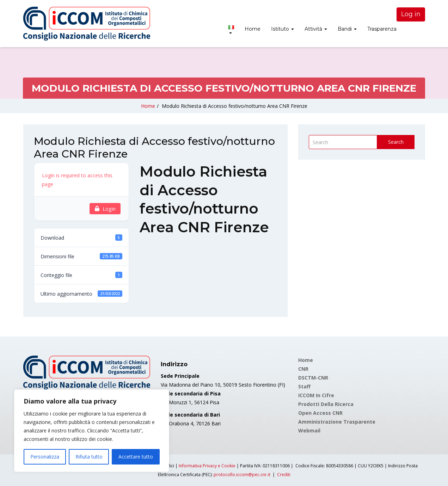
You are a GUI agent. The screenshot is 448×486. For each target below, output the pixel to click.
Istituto (283, 29)
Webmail (309, 430)
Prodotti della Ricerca (326, 404)
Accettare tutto (136, 457)
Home (253, 29)
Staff (304, 386)
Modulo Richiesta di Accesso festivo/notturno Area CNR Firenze (235, 106)
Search (396, 142)
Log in (411, 14)
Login (105, 209)
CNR (303, 369)
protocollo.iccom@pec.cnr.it (242, 475)
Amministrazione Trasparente (337, 422)
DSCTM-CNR (313, 378)
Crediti (284, 475)
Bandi (347, 29)
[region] (92, 431)
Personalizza (45, 457)
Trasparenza (382, 29)
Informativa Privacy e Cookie (207, 466)
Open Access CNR (320, 413)
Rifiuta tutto (89, 457)
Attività (316, 29)
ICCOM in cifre (316, 395)
